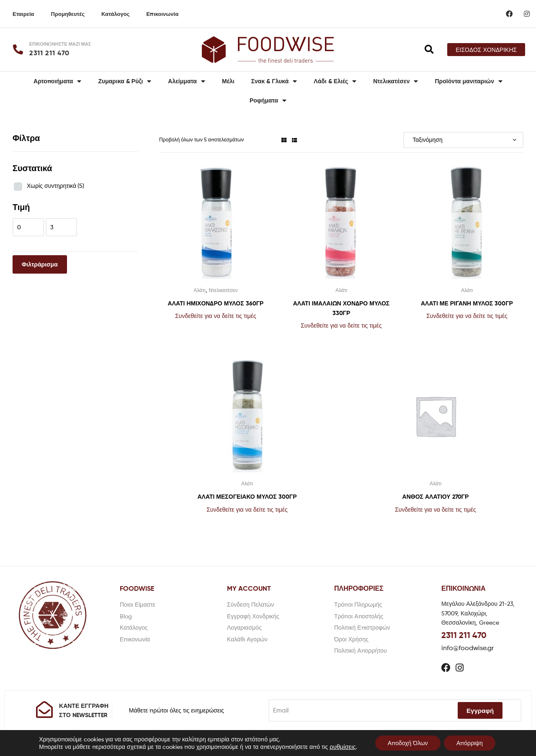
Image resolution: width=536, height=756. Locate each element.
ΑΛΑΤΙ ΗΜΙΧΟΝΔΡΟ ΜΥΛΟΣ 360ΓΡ (216, 303)
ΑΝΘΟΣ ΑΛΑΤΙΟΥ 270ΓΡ (436, 497)
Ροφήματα (268, 100)
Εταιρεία (23, 14)
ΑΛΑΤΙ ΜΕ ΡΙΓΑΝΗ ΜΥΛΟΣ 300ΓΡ (467, 303)
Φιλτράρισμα (40, 264)
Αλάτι (199, 290)
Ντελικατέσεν (396, 81)
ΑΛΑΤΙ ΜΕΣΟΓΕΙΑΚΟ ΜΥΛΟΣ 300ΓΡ (247, 497)
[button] (486, 50)
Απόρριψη (470, 743)
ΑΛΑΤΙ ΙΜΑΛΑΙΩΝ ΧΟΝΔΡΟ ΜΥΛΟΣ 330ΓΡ (341, 308)
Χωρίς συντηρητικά (55, 186)
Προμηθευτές (68, 14)
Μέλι (228, 81)
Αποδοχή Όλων (408, 743)
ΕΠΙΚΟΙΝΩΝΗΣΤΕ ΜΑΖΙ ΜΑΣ (60, 44)
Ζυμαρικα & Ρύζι (125, 81)
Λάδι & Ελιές (335, 81)
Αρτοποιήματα (57, 81)
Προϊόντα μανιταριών (469, 81)
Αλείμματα (187, 81)
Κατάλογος (115, 14)
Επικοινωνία (162, 14)
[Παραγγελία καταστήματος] (463, 140)
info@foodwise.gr (468, 648)
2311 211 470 (464, 635)
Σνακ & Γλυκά (274, 81)
